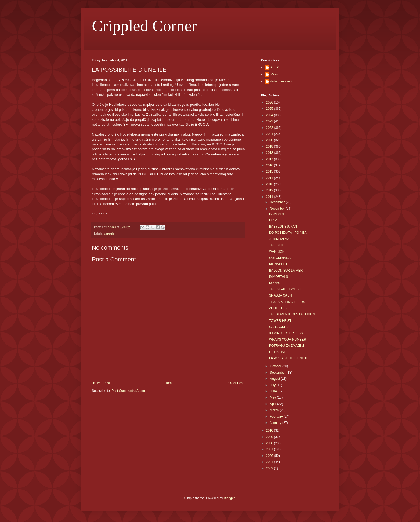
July (273, 385)
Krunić (275, 67)
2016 (270, 165)
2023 (270, 121)
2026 (270, 103)
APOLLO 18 (278, 308)
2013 (270, 184)
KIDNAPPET (278, 264)
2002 (270, 468)
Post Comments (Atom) (128, 391)
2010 (270, 430)
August (275, 379)
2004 (270, 462)
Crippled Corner (144, 26)
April (274, 404)
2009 (270, 437)
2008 (270, 443)
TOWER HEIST (280, 321)
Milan (274, 74)
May (273, 397)
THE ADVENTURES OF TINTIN (292, 314)
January (276, 423)
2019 (270, 147)
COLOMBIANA (280, 258)
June (274, 391)
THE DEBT (277, 245)
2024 (270, 115)
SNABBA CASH (280, 295)
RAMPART (277, 214)
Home (169, 383)
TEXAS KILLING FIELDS (287, 302)
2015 (270, 171)
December (278, 202)
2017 (270, 159)
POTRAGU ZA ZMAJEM (287, 346)
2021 (270, 134)
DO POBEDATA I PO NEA (288, 233)
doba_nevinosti (281, 81)
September (278, 373)
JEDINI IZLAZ (279, 239)
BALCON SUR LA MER (286, 271)
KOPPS (275, 283)
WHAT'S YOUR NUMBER (288, 340)
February (277, 417)
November (278, 209)
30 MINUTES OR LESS (286, 333)
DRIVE (274, 220)
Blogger (229, 498)
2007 (270, 449)
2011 (270, 197)
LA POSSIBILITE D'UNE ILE (289, 358)
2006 (270, 456)
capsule (109, 233)
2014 (270, 178)
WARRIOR (277, 251)
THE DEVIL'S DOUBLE (286, 289)
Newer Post (102, 383)
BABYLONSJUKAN (283, 227)
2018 (270, 153)
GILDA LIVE (278, 352)
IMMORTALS (278, 277)
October (276, 366)
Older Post (236, 383)
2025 (270, 109)
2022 (270, 128)
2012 (270, 190)
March (275, 410)
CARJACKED (279, 327)
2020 (270, 140)
